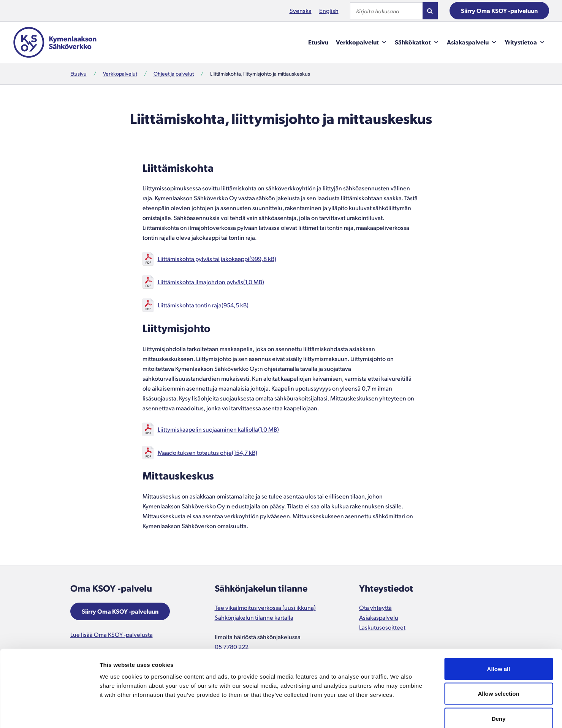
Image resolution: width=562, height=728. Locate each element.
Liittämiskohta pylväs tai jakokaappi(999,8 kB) (217, 259)
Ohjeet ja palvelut (174, 74)
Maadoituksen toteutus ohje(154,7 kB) (207, 452)
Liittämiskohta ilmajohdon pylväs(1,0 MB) (211, 282)
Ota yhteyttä (375, 607)
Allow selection (498, 653)
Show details (399, 713)
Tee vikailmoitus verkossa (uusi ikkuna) (265, 607)
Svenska (301, 10)
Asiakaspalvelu (472, 42)
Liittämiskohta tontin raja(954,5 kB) (203, 305)
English (329, 10)
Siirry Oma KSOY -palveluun (499, 10)
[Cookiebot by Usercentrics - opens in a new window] (49, 713)
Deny (499, 678)
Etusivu (318, 42)
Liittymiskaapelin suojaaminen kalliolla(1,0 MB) (218, 429)
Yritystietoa (525, 42)
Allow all (499, 628)
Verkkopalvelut (362, 42)
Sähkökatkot (417, 42)
